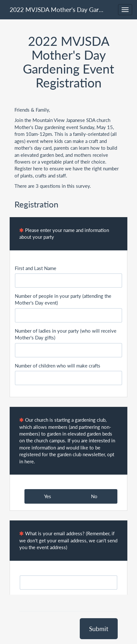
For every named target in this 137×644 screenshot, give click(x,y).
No (94, 496)
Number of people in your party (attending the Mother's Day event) (63, 299)
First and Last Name (36, 268)
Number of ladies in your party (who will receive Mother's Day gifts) (66, 334)
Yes (48, 496)
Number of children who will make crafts (58, 366)
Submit (99, 629)
